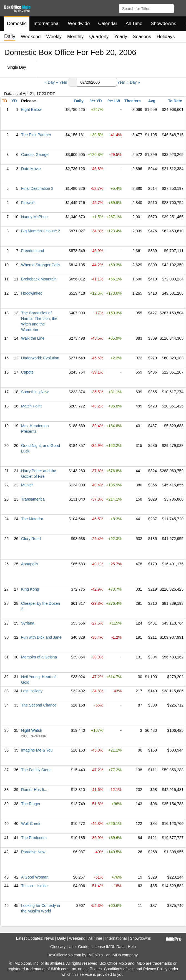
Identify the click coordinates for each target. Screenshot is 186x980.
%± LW (114, 101)
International (47, 23)
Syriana (28, 623)
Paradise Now (33, 852)
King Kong (30, 589)
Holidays (166, 37)
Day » (135, 82)
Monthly (76, 37)
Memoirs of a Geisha (39, 657)
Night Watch (32, 730)
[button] (179, 8)
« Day (50, 82)
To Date (175, 101)
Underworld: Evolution (40, 358)
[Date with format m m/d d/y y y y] (97, 82)
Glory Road (31, 539)
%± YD (96, 101)
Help (132, 947)
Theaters (132, 101)
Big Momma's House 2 (41, 231)
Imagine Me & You (37, 750)
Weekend (31, 37)
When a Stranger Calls (41, 265)
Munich (27, 485)
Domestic (17, 23)
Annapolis (30, 564)
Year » (123, 82)
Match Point (31, 406)
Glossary (58, 947)
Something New (35, 392)
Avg (152, 101)
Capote (27, 372)
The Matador (32, 519)
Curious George (35, 155)
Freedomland (33, 251)
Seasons (142, 37)
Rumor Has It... (34, 790)
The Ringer (31, 804)
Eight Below (31, 110)
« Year (62, 82)
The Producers (34, 838)
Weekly (54, 37)
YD (14, 101)
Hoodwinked (32, 293)
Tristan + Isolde (34, 886)
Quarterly (99, 37)
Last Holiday (32, 691)
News (49, 938)
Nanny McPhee (34, 217)
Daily (79, 101)
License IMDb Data (108, 947)
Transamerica (33, 499)
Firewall (28, 203)
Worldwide (79, 23)
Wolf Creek (31, 824)
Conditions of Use (119, 969)
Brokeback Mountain (39, 279)
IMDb (116, 955)
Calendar (108, 23)
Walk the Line (33, 338)
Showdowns (164, 23)
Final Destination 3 (37, 188)
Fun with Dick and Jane (41, 637)
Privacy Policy (155, 969)
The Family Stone (36, 770)
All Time (134, 23)
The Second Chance (39, 705)
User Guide (79, 947)
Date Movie (31, 169)
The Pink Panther (36, 135)
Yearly (121, 37)
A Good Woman (35, 877)
